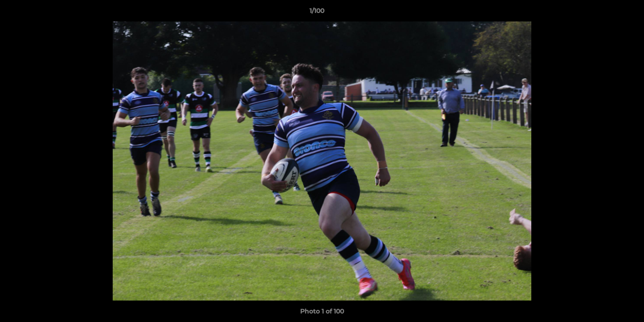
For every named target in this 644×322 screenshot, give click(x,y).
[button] (606, 13)
